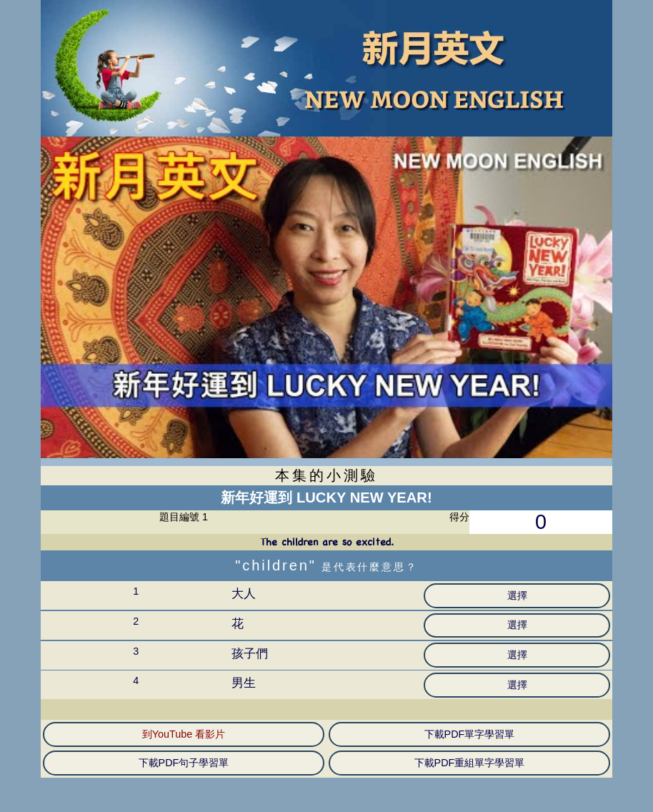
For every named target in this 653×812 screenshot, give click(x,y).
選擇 (517, 595)
